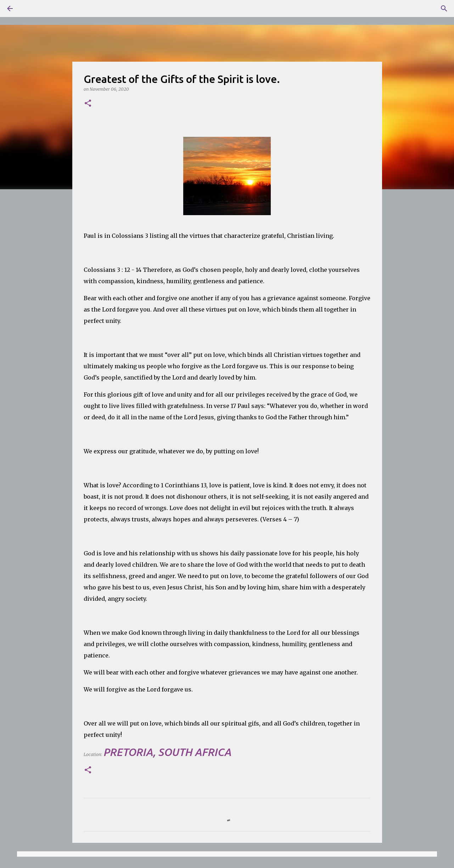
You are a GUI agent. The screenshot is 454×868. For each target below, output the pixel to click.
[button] (88, 104)
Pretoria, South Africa (167, 752)
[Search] (30, 9)
